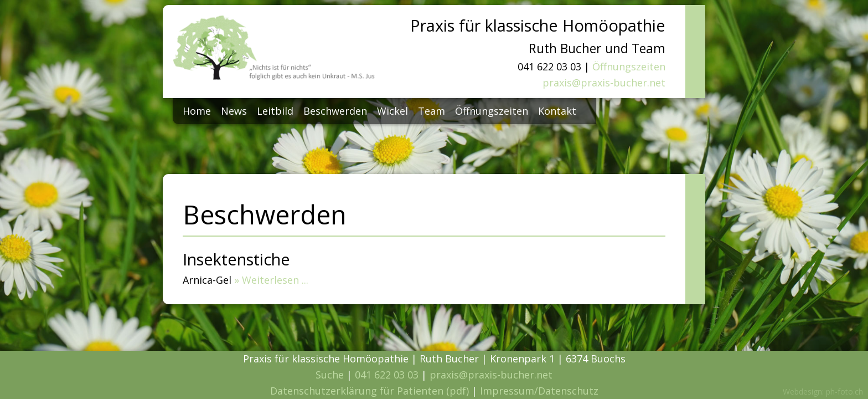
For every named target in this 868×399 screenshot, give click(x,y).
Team (432, 111)
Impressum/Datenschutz (539, 391)
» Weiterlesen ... (271, 280)
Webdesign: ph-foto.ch (823, 392)
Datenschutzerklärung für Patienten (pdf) (370, 391)
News (234, 111)
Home (197, 111)
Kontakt (557, 111)
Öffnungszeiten (629, 66)
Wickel (392, 111)
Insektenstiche (236, 259)
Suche (330, 375)
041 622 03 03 (387, 375)
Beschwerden (335, 111)
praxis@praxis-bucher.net (604, 83)
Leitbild (275, 111)
